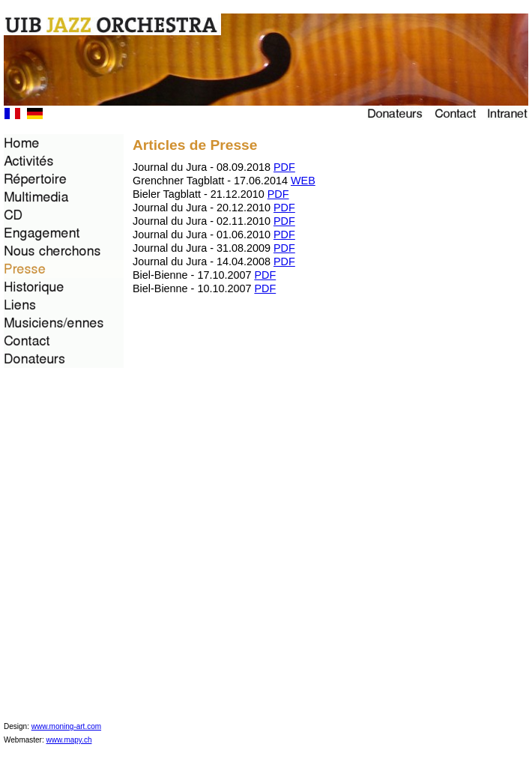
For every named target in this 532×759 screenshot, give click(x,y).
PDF (284, 167)
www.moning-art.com (66, 726)
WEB (303, 181)
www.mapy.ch (69, 740)
